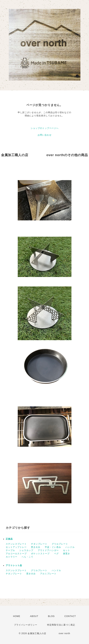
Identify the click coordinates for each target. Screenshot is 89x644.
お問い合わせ (45, 135)
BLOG (51, 616)
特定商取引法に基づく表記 (61, 625)
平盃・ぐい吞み (53, 547)
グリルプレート (60, 544)
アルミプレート (48, 574)
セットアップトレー (16, 547)
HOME (17, 616)
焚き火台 (36, 547)
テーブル (10, 550)
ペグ (56, 554)
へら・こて (27, 557)
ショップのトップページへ (45, 128)
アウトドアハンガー (48, 550)
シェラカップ (26, 550)
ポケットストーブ (40, 554)
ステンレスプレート (16, 544)
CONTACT (70, 616)
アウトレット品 (14, 565)
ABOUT (34, 616)
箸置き (67, 554)
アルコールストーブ (16, 554)
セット (67, 550)
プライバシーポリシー (26, 625)
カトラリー (12, 557)
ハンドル (70, 547)
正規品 (9, 539)
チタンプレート (39, 544)
